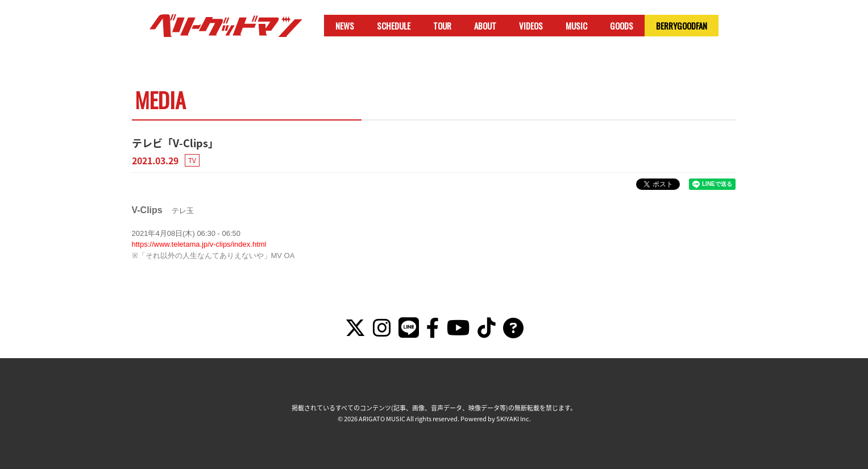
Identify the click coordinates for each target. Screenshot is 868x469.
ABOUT (485, 26)
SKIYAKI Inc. (514, 419)
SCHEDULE (394, 26)
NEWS (345, 26)
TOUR (442, 26)
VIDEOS (531, 26)
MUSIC (576, 26)
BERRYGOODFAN (682, 26)
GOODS (622, 26)
